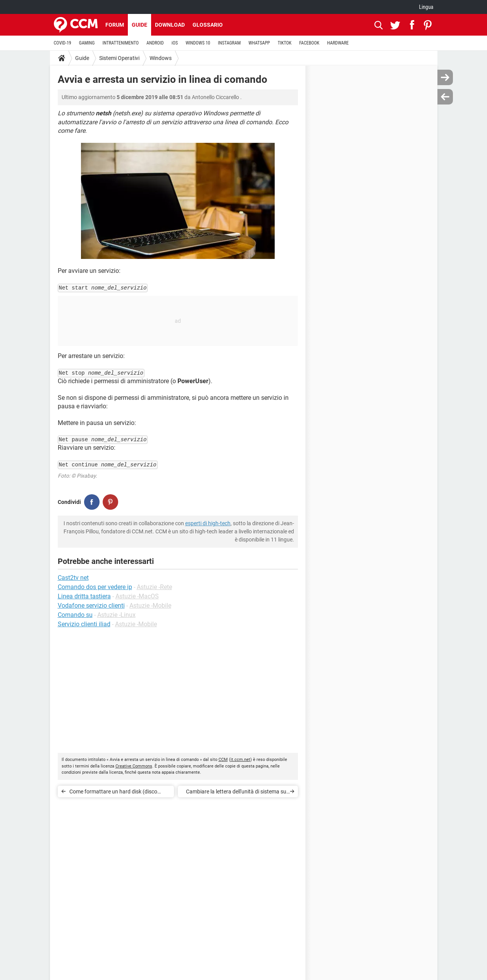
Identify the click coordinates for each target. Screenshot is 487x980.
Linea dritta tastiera (84, 596)
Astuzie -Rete (154, 587)
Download (170, 25)
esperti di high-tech (208, 523)
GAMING (87, 43)
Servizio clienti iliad (84, 624)
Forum (115, 25)
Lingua (426, 7)
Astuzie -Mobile (150, 606)
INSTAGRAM (229, 43)
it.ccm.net (240, 760)
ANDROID (155, 43)
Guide (139, 25)
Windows (161, 58)
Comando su (75, 615)
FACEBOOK (309, 43)
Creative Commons (134, 766)
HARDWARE (338, 43)
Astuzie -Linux (116, 615)
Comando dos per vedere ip (95, 587)
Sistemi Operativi (119, 58)
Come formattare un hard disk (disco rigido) (113, 793)
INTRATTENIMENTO (120, 43)
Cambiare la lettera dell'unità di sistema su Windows (236, 793)
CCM (223, 760)
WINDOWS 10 (198, 43)
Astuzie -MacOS (137, 596)
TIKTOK (285, 43)
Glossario (208, 25)
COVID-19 (63, 43)
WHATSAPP (259, 43)
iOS (175, 43)
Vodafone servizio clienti (91, 606)
